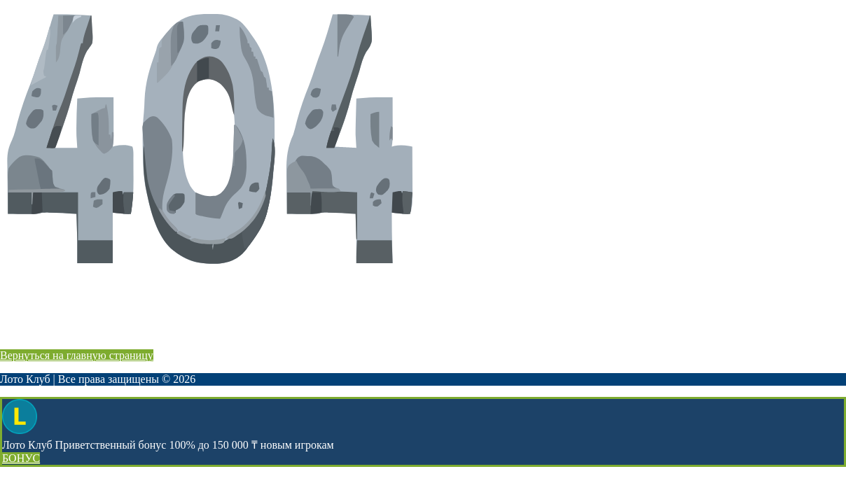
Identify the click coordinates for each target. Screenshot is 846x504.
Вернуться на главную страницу (77, 355)
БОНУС (21, 458)
